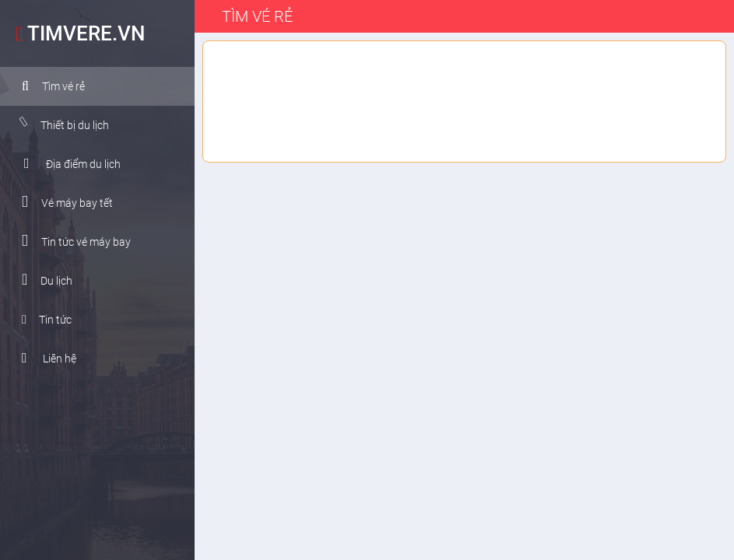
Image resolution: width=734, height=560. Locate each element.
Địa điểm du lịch (67, 163)
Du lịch (42, 279)
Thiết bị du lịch (59, 124)
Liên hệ (44, 358)
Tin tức (41, 320)
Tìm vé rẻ (48, 86)
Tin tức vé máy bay (71, 241)
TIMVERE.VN (76, 33)
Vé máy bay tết (62, 202)
